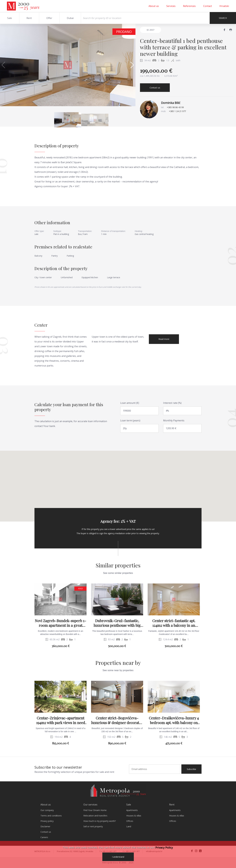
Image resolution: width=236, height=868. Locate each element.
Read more (164, 339)
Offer (49, 18)
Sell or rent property (93, 826)
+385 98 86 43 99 (175, 107)
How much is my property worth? (100, 821)
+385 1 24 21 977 (177, 111)
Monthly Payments (174, 420)
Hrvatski (224, 6)
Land (129, 826)
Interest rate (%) (172, 403)
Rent (29, 18)
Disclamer (45, 826)
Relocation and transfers (95, 816)
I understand (118, 857)
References (189, 6)
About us (154, 6)
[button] (132, 65)
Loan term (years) (130, 420)
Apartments (132, 810)
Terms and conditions (51, 816)
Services (171, 6)
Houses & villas (134, 816)
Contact (208, 6)
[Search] (145, 18)
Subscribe (191, 769)
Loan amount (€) (130, 403)
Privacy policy (47, 821)
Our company (47, 810)
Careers (44, 837)
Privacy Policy (164, 847)
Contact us (155, 88)
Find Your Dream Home (95, 810)
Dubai (70, 18)
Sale (10, 18)
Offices (130, 821)
